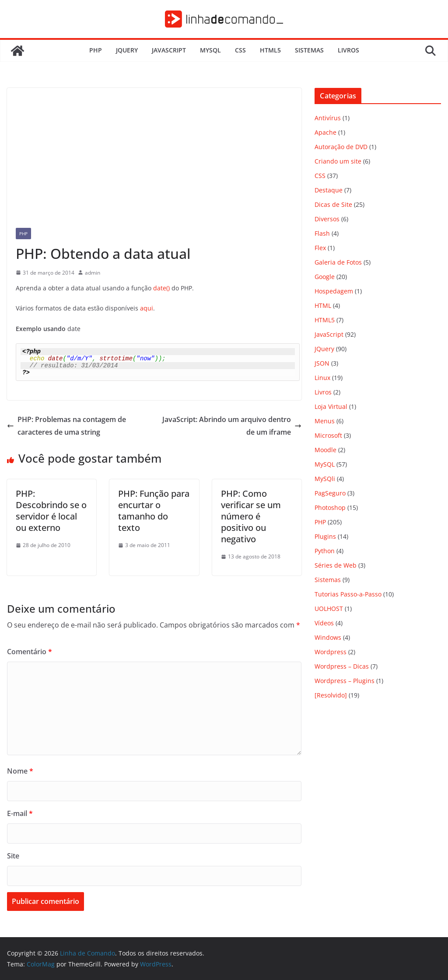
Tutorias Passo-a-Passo (348, 594)
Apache (325, 132)
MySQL (210, 50)
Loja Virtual (331, 406)
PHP (96, 50)
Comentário (30, 652)
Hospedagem (334, 291)
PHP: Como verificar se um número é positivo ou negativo (251, 516)
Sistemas (309, 50)
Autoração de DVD (341, 147)
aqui (147, 308)
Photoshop (330, 507)
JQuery (127, 50)
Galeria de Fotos (338, 262)
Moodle (325, 450)
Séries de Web (336, 565)
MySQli (325, 479)
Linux (322, 378)
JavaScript (169, 50)
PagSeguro (330, 493)
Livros (348, 50)
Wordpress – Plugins (345, 681)
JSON (322, 363)
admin (93, 273)
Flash (322, 233)
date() (161, 288)
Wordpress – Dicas (342, 666)
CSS (240, 50)
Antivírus (328, 118)
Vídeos (324, 623)
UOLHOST (329, 609)
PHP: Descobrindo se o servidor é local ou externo (51, 511)
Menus (325, 421)
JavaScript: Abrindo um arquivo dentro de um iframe (232, 426)
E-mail (20, 813)
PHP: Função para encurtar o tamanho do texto (154, 511)
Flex (320, 248)
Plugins (325, 536)
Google (325, 277)
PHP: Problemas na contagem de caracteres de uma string (66, 426)
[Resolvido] (331, 695)
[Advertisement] (154, 153)
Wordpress (331, 652)
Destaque (329, 190)
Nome (20, 771)
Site (13, 856)
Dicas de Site (333, 204)
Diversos (327, 219)
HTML (323, 305)
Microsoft (328, 435)
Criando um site (338, 161)
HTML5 (270, 50)
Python (325, 551)
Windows (328, 637)
